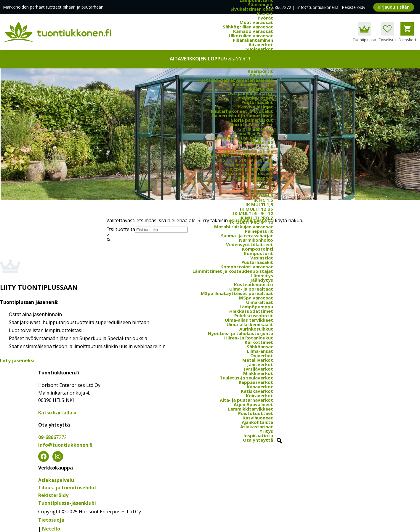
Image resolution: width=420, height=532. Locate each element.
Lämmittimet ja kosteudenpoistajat (233, 271)
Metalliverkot (258, 360)
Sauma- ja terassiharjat (247, 235)
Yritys (266, 431)
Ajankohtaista (257, 422)
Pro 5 (267, 147)
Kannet (265, 13)
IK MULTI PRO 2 (256, 218)
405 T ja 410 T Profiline (248, 151)
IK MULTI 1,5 (259, 204)
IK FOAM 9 (262, 196)
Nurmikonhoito (256, 240)
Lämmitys (262, 275)
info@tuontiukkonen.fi (318, 7)
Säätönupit (261, 4)
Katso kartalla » (57, 413)
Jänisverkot (260, 364)
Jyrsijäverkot (258, 53)
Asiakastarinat (257, 427)
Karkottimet (259, 342)
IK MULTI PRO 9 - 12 (251, 222)
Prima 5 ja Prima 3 (253, 133)
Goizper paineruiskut (250, 169)
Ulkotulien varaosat (251, 36)
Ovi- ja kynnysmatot (250, 93)
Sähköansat (260, 347)
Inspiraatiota (258, 435)
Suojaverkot (259, 49)
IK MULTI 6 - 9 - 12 (253, 213)
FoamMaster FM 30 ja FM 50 (242, 138)
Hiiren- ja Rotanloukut (249, 338)
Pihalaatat (262, 76)
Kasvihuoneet (258, 418)
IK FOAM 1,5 (260, 191)
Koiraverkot (259, 395)
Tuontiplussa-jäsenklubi (67, 503)
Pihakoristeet (258, 98)
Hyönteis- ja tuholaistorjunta (241, 333)
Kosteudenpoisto (254, 284)
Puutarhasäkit (257, 102)
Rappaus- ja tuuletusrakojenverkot (234, 62)
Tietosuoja (51, 520)
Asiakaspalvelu (56, 480)
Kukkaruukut (259, 89)
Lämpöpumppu (256, 307)
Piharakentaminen (253, 40)
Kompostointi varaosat (247, 267)
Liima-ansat (260, 351)
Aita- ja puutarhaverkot (246, 400)
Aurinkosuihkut (256, 329)
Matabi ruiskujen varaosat (244, 227)
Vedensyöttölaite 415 (249, 164)
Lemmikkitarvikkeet (251, 409)
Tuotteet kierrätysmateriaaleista (235, 80)
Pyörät (265, 18)
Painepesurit (259, 231)
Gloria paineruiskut (252, 120)
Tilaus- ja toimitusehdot (67, 488)
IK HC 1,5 (263, 200)
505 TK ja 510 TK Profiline (245, 160)
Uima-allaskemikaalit (250, 324)
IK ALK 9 (264, 187)
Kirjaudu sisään (394, 7)
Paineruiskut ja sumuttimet (243, 116)
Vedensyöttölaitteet (250, 244)
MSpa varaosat (256, 298)
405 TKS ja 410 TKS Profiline (242, 156)
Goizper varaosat (254, 178)
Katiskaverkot (257, 391)
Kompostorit (258, 253)
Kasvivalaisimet (256, 107)
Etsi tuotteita (121, 229)
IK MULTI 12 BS (257, 209)
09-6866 (52, 437)
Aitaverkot (261, 44)
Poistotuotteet (256, 413)
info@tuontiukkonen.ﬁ (65, 445)
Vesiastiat (262, 258)
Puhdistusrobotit (254, 315)
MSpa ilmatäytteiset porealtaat (237, 293)
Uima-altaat (260, 302)
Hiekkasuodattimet (251, 311)
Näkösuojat (260, 67)
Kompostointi (258, 249)
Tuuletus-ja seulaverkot (246, 378)
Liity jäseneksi (17, 360)
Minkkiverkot (258, 373)
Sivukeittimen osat (252, 9)
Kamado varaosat (253, 31)
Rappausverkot (256, 382)
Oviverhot (262, 355)
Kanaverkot (260, 387)
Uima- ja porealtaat (251, 289)
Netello (51, 529)
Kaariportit (260, 71)
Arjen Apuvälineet (253, 404)
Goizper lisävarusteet (249, 173)
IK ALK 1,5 (262, 182)
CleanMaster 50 (256, 142)
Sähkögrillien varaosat (248, 27)
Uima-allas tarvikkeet (249, 320)
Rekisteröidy (354, 7)
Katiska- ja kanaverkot (248, 58)
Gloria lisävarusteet (251, 124)
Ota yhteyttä (258, 440)
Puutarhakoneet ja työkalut (242, 111)
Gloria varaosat (256, 129)
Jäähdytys (262, 280)
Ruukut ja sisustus (253, 84)
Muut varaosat (256, 22)
